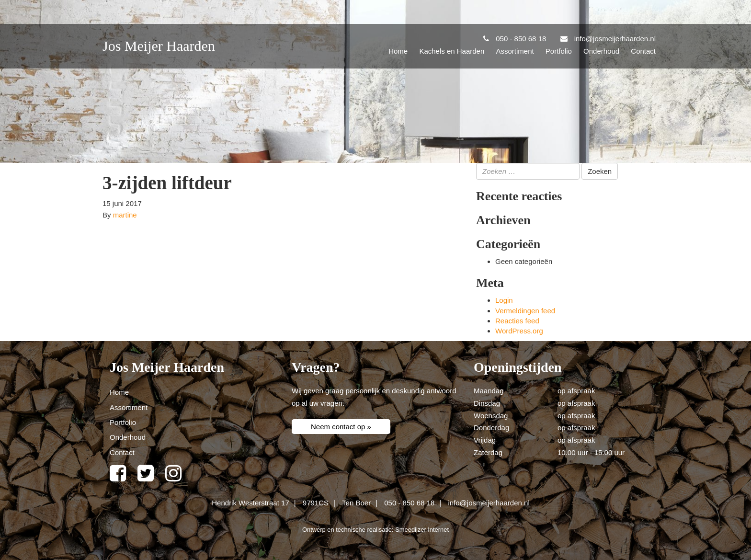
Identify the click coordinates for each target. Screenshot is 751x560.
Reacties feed (517, 321)
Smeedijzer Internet (422, 530)
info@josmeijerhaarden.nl (489, 503)
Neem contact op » (341, 427)
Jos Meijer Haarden (159, 46)
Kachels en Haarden (452, 51)
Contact (643, 51)
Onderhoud (601, 51)
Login (504, 300)
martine (125, 215)
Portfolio (559, 51)
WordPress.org (519, 331)
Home (398, 51)
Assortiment (515, 51)
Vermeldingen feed (525, 311)
